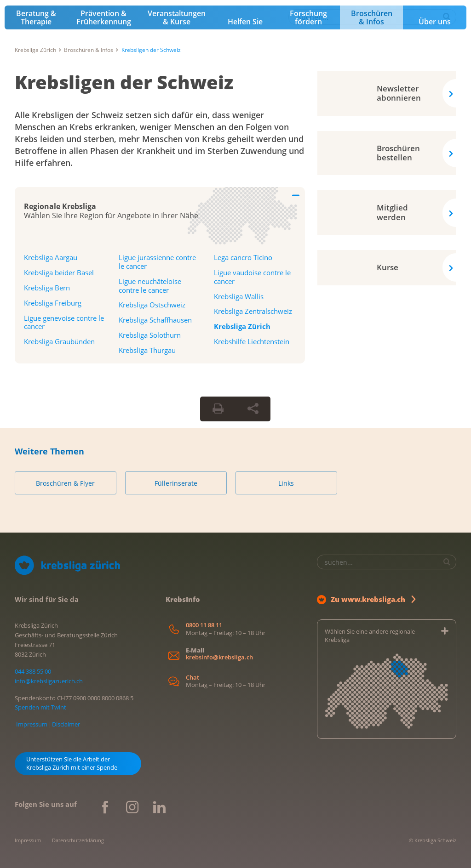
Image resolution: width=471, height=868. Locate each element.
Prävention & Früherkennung (104, 17)
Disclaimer (66, 724)
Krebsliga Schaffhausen (155, 320)
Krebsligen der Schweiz (124, 82)
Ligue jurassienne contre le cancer (157, 262)
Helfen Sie (245, 22)
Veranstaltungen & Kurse (177, 17)
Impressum (32, 724)
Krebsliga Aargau (51, 257)
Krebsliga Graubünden (59, 341)
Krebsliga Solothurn (150, 335)
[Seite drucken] (218, 409)
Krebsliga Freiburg (53, 303)
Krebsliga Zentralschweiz (253, 311)
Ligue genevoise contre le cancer (64, 322)
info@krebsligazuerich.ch (49, 681)
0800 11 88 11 (204, 625)
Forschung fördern (308, 17)
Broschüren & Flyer (65, 483)
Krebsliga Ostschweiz (152, 305)
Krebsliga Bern (47, 288)
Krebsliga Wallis (239, 296)
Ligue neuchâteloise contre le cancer (150, 286)
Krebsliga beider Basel (59, 272)
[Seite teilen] (253, 409)
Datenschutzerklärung (78, 840)
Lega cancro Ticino (243, 257)
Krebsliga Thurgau (147, 350)
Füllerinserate (176, 483)
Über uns (435, 22)
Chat (192, 678)
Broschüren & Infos (372, 17)
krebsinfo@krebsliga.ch (219, 657)
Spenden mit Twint (40, 707)
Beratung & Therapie (36, 17)
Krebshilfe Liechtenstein (252, 341)
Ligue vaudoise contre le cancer (252, 277)
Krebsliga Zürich (35, 50)
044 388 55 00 (33, 671)
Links (286, 483)
